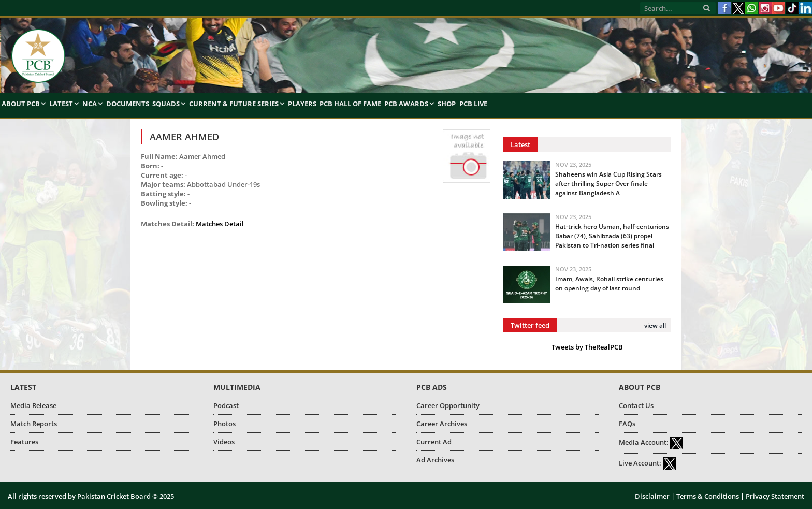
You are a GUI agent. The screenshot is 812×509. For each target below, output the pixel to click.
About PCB (21, 104)
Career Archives (442, 424)
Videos (224, 442)
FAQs (627, 424)
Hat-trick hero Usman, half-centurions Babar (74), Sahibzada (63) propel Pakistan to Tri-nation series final (612, 236)
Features (24, 442)
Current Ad (434, 442)
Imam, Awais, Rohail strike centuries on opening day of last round (609, 283)
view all (655, 325)
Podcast (226, 405)
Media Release (33, 405)
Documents (128, 104)
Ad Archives (435, 460)
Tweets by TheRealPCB (587, 347)
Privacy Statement (775, 496)
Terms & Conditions (708, 496)
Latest (61, 104)
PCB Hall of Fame (350, 104)
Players (302, 104)
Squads (166, 104)
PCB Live (473, 104)
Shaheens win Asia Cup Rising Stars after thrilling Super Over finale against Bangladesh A (608, 184)
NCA (90, 104)
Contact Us (636, 405)
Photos (224, 424)
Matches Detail (220, 224)
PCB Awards (406, 104)
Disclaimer (652, 496)
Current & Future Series (234, 104)
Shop (447, 104)
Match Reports (34, 424)
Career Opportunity (448, 405)
